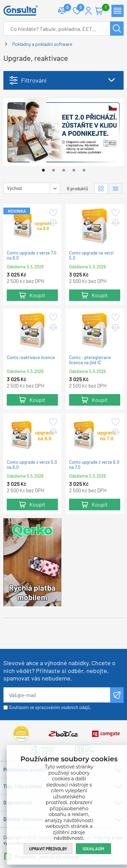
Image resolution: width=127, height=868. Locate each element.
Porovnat (65, 8)
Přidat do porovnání (53, 223)
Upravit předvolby (48, 849)
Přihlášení (88, 11)
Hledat (117, 29)
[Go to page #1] (43, 170)
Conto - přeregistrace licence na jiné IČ (90, 360)
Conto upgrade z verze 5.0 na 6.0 (32, 465)
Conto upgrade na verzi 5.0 (91, 255)
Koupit (37, 295)
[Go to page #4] (74, 170)
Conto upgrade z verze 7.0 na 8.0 (31, 255)
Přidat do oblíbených (53, 213)
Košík (103, 8)
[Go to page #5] (84, 170)
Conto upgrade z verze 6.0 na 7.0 (94, 465)
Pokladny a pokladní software (42, 44)
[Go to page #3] (64, 170)
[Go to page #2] (54, 170)
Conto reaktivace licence (31, 358)
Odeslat (117, 695)
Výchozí (15, 188)
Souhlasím (93, 849)
